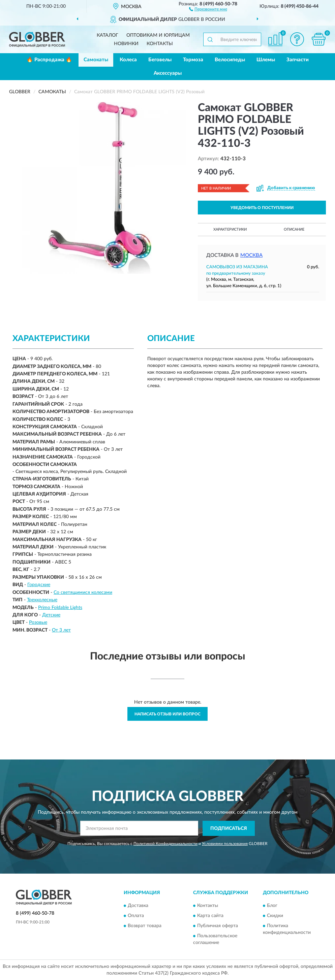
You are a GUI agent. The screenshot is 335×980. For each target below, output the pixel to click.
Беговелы (160, 60)
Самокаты (96, 60)
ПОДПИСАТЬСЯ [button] (229, 829)
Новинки (126, 44)
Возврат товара (145, 926)
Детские (51, 615)
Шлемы (266, 60)
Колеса (128, 60)
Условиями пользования (225, 844)
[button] (208, 9)
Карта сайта (210, 916)
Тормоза (193, 60)
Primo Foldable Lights (60, 608)
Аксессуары (168, 73)
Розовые (38, 622)
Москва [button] (251, 255)
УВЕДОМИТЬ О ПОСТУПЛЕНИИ (262, 208)
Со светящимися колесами (83, 593)
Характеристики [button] (230, 229)
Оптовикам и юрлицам (158, 35)
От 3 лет (61, 630)
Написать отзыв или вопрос (167, 714)
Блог (272, 906)
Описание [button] (294, 229)
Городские (39, 585)
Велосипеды (230, 60)
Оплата (136, 916)
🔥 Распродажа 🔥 (49, 60)
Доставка (138, 906)
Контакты (160, 44)
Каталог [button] (108, 35)
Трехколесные (42, 600)
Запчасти (298, 60)
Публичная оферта (218, 926)
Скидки (275, 916)
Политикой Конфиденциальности (165, 844)
